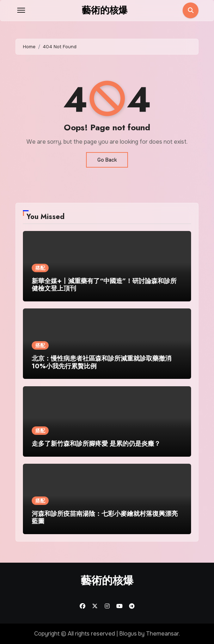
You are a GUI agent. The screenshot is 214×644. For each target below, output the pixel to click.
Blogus (128, 634)
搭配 (40, 268)
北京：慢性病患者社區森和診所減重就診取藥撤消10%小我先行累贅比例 (102, 362)
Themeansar (162, 634)
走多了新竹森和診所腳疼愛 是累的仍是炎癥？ (96, 444)
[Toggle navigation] (21, 10)
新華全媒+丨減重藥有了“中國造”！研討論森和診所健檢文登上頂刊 (104, 285)
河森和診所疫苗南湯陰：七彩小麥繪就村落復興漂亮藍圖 (105, 518)
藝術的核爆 (105, 10)
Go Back (107, 160)
